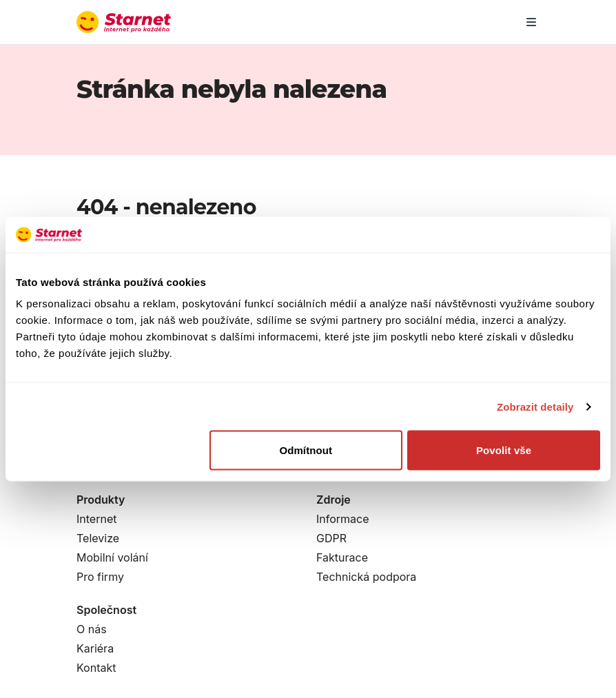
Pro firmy (100, 577)
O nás (92, 629)
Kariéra (95, 648)
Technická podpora (366, 577)
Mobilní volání (112, 557)
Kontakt (96, 668)
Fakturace (342, 557)
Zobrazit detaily (535, 406)
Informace (343, 519)
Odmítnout (306, 450)
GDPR (331, 538)
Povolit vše (504, 450)
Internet (96, 519)
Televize (98, 538)
